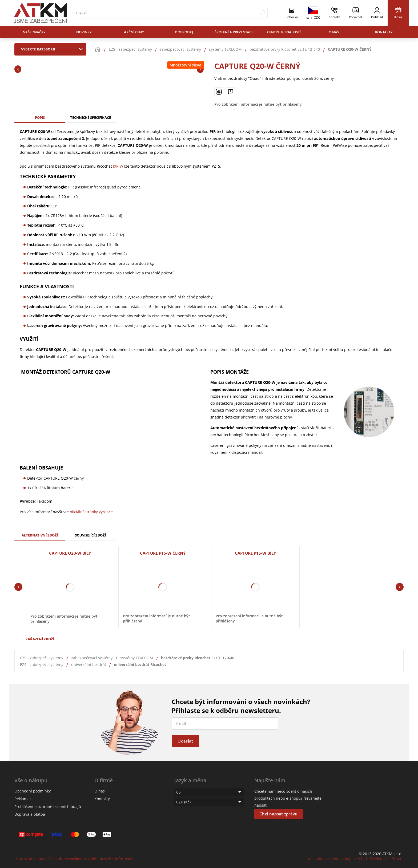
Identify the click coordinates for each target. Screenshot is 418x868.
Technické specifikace (91, 117)
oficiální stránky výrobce (91, 512)
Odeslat (185, 741)
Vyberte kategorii (53, 49)
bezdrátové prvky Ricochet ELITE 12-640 (198, 658)
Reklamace (24, 799)
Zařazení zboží (40, 639)
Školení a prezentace (234, 32)
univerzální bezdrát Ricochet (140, 664)
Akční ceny (134, 32)
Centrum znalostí (284, 32)
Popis (40, 117)
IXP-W (118, 166)
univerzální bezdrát (89, 664)
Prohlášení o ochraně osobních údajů (48, 806)
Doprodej (184, 32)
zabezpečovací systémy (92, 658)
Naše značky (34, 32)
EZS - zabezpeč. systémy (42, 658)
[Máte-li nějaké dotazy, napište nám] (231, 92)
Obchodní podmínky (33, 791)
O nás (334, 32)
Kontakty (384, 32)
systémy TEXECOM (137, 658)
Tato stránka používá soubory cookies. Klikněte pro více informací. (74, 859)
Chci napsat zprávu (278, 814)
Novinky (84, 32)
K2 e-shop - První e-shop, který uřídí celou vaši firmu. (355, 859)
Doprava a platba (30, 814)
